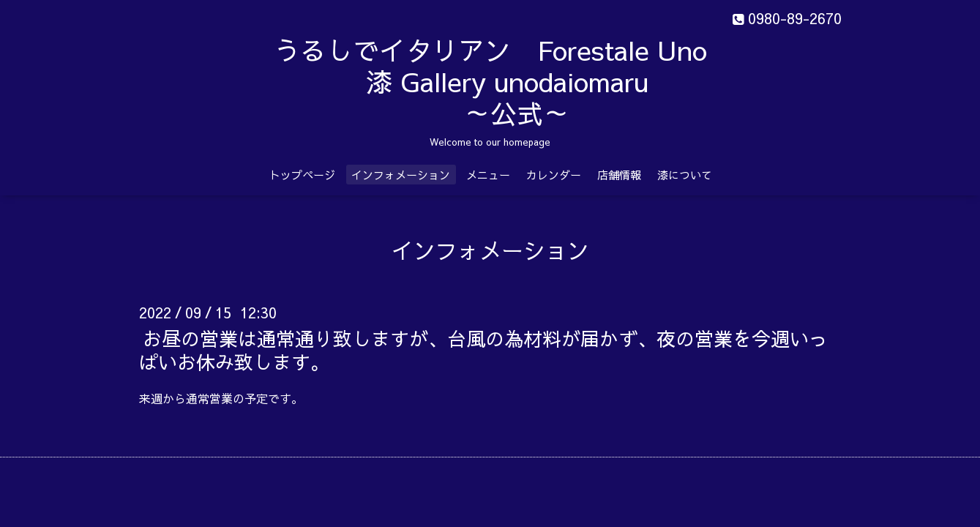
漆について (685, 175)
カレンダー (554, 175)
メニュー (488, 175)
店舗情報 (619, 175)
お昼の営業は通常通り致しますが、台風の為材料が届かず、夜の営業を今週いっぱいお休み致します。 (483, 350)
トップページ (302, 175)
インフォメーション (401, 175)
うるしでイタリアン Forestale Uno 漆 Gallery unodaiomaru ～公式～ (527, 81)
